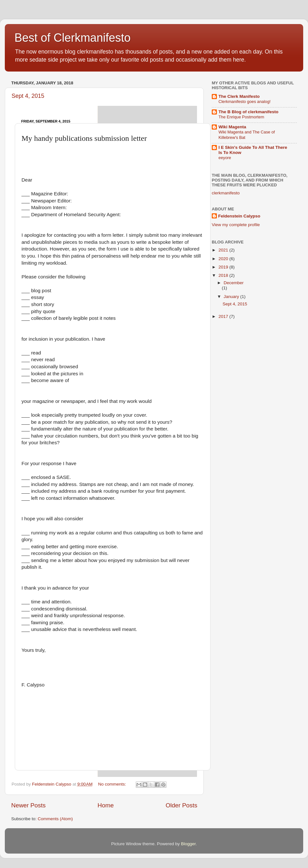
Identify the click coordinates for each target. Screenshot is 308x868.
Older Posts (181, 805)
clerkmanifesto (226, 193)
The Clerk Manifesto (239, 96)
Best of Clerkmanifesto (73, 38)
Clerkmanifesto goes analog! (244, 102)
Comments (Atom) (56, 819)
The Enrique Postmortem (241, 117)
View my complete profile (236, 225)
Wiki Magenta (232, 127)
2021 (224, 250)
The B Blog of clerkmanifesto (248, 112)
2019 (224, 267)
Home (106, 805)
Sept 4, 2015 (28, 96)
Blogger (188, 844)
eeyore (225, 158)
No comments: (113, 784)
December (234, 283)
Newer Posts (28, 805)
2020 (224, 259)
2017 (224, 316)
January (232, 297)
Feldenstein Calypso (239, 216)
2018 (224, 275)
